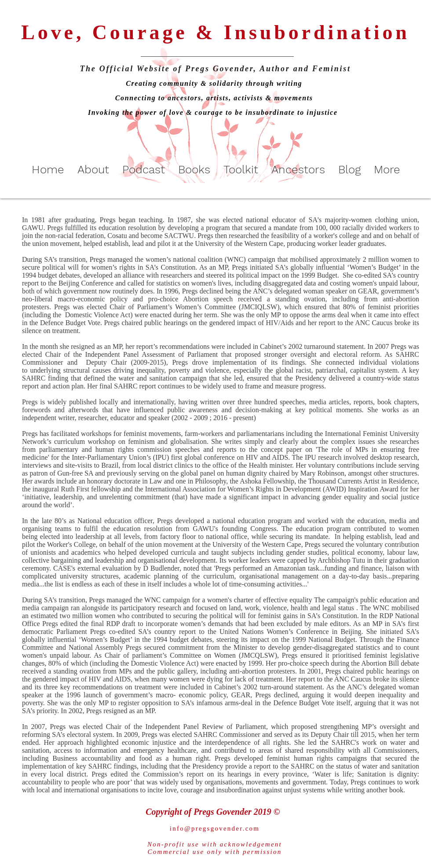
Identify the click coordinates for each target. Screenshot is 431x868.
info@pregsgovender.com (215, 828)
